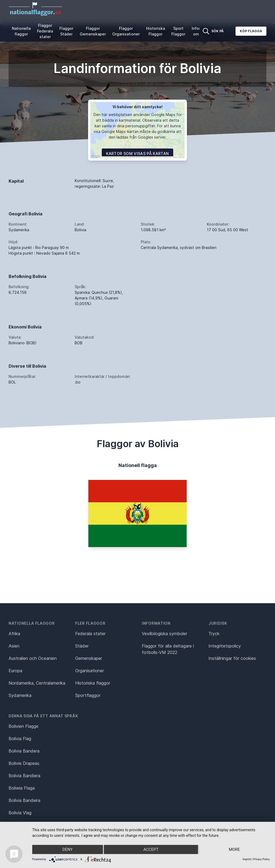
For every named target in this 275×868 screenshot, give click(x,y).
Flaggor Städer (66, 31)
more (234, 849)
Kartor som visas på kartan (137, 153)
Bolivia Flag (20, 739)
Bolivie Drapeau (24, 763)
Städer (82, 646)
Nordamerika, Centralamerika (37, 683)
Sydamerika (20, 695)
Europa (15, 671)
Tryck (214, 634)
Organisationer (90, 671)
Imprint (247, 859)
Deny (67, 849)
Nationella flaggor (21, 31)
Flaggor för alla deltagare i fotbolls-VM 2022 (168, 649)
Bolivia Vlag (20, 813)
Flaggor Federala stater (45, 31)
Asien (14, 646)
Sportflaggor (88, 695)
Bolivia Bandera (24, 751)
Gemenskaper (89, 658)
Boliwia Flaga (22, 788)
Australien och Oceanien (33, 658)
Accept (151, 849)
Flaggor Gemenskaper (93, 31)
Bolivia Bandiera (24, 776)
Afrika (14, 634)
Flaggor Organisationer (126, 31)
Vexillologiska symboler (164, 634)
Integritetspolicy (225, 646)
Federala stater (90, 634)
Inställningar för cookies (232, 658)
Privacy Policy (261, 859)
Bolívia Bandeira (24, 800)
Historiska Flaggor (155, 31)
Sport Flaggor (178, 31)
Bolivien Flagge (23, 726)
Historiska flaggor (93, 683)
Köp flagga (251, 31)
